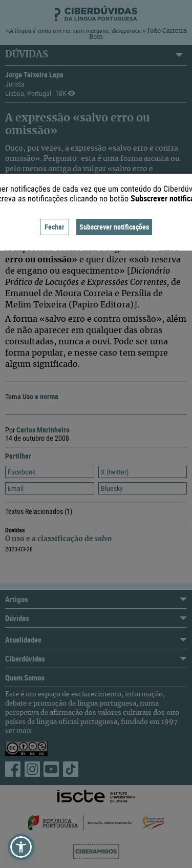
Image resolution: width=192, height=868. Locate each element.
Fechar (55, 227)
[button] (21, 847)
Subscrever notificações (114, 227)
